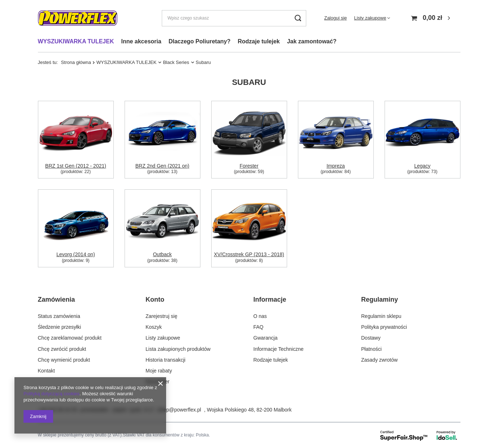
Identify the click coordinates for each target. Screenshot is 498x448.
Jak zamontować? (312, 41)
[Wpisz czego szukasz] (234, 18)
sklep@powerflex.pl (179, 410)
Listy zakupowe (370, 18)
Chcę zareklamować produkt (70, 338)
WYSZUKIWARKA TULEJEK (76, 41)
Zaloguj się (336, 18)
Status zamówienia (59, 316)
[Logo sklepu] (78, 18)
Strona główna (76, 62)
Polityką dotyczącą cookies (51, 394)
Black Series (176, 62)
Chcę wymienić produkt (64, 359)
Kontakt (46, 371)
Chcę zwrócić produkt (62, 349)
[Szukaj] (298, 18)
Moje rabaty (159, 371)
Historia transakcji (165, 359)
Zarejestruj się (161, 316)
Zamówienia (57, 300)
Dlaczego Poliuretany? (200, 41)
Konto (155, 300)
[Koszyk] (431, 18)
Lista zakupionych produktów (178, 349)
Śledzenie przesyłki (60, 327)
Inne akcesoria (141, 41)
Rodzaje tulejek (259, 41)
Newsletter (157, 382)
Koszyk (154, 327)
